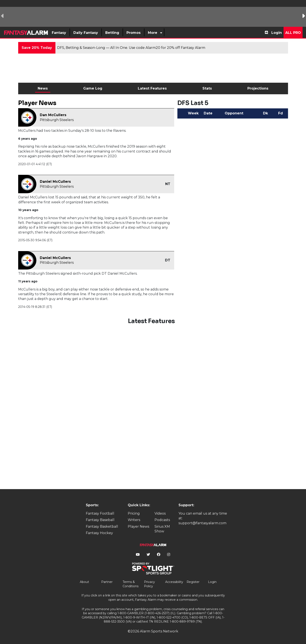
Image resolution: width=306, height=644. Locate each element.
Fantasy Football (100, 513)
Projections (258, 88)
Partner (107, 582)
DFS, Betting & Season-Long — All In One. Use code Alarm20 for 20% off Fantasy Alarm (131, 48)
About (84, 582)
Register (193, 582)
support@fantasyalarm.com (202, 523)
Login (277, 33)
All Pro (293, 33)
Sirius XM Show (162, 529)
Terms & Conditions (131, 584)
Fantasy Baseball (100, 520)
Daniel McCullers (55, 182)
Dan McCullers (53, 115)
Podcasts (162, 520)
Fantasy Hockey (99, 533)
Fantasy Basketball (102, 526)
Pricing (134, 513)
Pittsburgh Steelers (57, 120)
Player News (138, 526)
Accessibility (174, 582)
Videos (160, 513)
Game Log (93, 88)
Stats (207, 88)
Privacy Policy (149, 584)
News (43, 88)
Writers (134, 520)
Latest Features (152, 88)
